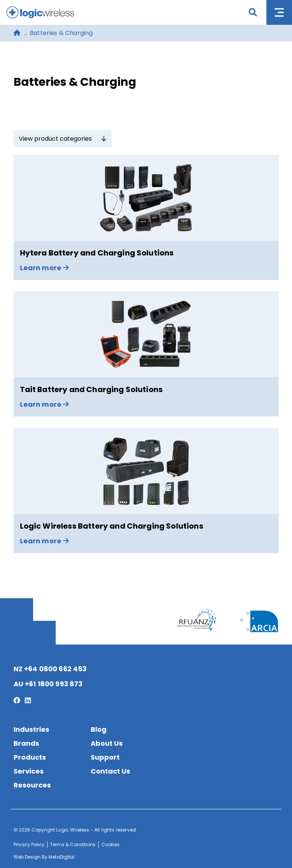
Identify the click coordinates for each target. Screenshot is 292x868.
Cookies (110, 844)
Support (105, 757)
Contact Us (110, 771)
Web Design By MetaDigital (44, 857)
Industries (31, 729)
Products (30, 757)
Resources (32, 785)
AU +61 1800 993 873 (48, 684)
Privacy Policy (29, 844)
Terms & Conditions (73, 844)
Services (29, 771)
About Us (107, 743)
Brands (26, 743)
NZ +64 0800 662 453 (50, 669)
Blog (99, 729)
